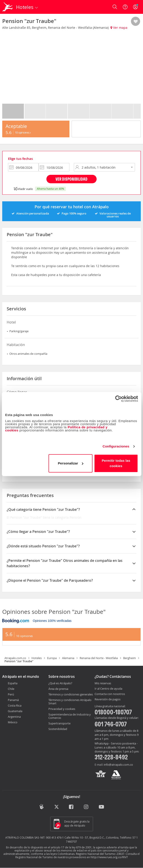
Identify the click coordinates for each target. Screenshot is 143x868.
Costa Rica (15, 705)
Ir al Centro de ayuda (108, 689)
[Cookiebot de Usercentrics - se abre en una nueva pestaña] (118, 399)
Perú (11, 694)
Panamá (13, 700)
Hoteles (37, 658)
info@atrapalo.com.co (118, 765)
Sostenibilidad (58, 729)
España (13, 683)
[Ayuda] (125, 7)
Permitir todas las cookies (116, 463)
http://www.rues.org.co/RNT (109, 857)
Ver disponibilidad (71, 179)
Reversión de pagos (108, 699)
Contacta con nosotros (110, 694)
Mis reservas (103, 683)
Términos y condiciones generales (71, 694)
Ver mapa (119, 28)
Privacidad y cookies (62, 709)
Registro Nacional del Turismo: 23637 (100, 854)
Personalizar (71, 463)
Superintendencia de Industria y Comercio (70, 716)
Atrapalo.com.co (15, 658)
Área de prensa (58, 689)
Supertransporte (59, 723)
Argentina (14, 717)
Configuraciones (116, 446)
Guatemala (15, 711)
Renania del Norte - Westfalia (99, 658)
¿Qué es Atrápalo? (60, 683)
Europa (52, 658)
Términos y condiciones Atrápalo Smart (70, 702)
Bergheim (130, 658)
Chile (11, 689)
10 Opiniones (23, 132)
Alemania (68, 658)
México (13, 722)
